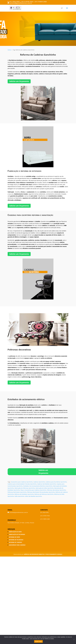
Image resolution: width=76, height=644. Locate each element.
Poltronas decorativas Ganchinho (56, 490)
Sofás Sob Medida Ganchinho (33, 496)
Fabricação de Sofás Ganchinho (45, 488)
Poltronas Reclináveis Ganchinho (17, 492)
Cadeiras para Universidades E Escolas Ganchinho (22, 484)
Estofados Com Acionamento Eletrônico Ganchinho (38, 486)
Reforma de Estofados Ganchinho (24, 494)
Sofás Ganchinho (19, 496)
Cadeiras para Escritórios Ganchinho (56, 482)
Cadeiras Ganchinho (39, 482)
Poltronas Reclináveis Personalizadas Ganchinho (41, 492)
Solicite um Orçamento (19, 81)
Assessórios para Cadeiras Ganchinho (22, 482)
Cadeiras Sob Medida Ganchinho (47, 484)
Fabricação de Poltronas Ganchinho (25, 488)
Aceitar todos (38, 641)
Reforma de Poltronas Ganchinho (44, 494)
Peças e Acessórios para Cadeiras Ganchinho (33, 490)
